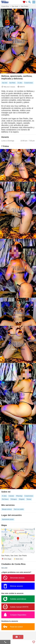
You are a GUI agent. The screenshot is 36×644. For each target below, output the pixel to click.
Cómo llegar (7, 559)
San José (4, 568)
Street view (18, 559)
